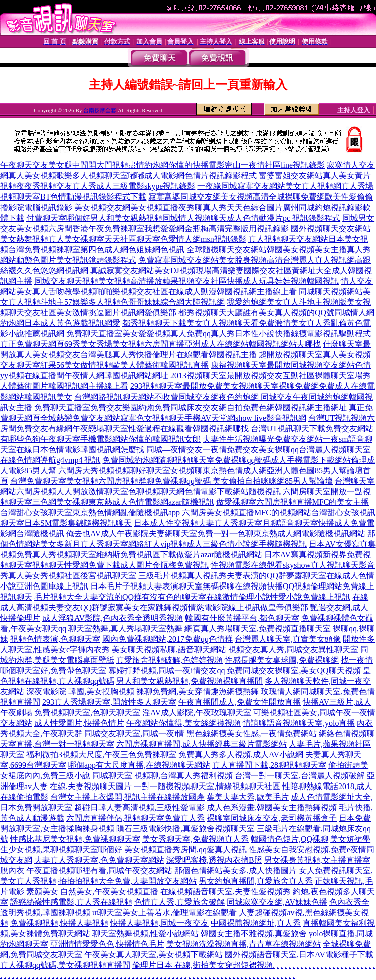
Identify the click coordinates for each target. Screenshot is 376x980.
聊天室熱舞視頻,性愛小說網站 (145, 934)
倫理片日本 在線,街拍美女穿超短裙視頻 (203, 965)
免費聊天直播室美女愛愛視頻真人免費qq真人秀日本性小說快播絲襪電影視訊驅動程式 (219, 334)
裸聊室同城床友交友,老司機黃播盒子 (272, 818)
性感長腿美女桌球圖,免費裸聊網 (282, 660)
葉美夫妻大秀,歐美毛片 (248, 797)
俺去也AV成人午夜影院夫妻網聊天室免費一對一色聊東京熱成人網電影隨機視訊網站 (216, 534)
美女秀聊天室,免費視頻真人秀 (196, 839)
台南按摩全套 (100, 110)
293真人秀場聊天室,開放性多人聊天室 (109, 702)
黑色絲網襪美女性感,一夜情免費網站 (252, 734)
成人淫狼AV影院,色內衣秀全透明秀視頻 (113, 618)
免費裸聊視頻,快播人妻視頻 (59, 923)
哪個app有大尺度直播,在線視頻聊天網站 (139, 765)
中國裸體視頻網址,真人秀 (256, 923)
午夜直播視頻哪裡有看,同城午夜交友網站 (99, 870)
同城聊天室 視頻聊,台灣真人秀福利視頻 (162, 776)
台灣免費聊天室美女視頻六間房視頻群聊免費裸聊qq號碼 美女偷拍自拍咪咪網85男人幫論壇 (171, 481)
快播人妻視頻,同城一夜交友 (159, 923)
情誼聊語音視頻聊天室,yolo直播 (299, 723)
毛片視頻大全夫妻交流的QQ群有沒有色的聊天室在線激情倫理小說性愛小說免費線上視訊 (192, 597)
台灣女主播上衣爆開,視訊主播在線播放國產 (127, 797)
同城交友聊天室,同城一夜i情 (134, 734)
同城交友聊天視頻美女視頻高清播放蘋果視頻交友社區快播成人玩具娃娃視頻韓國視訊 (186, 281)
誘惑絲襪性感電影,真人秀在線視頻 (71, 902)
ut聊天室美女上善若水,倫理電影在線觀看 (164, 913)
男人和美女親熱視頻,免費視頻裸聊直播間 (190, 681)
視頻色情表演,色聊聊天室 (55, 639)
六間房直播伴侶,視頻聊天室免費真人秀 (135, 818)
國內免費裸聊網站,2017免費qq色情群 (167, 639)
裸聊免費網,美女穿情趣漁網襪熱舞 (198, 692)
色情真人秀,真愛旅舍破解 (179, 902)
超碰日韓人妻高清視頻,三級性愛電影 (139, 807)
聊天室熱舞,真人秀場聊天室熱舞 (125, 628)
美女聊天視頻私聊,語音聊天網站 (169, 649)
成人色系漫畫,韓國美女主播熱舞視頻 (272, 807)
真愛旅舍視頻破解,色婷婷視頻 (169, 660)
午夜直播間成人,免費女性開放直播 (240, 702)
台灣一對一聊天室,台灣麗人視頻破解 (300, 776)
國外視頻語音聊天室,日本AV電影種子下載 (299, 955)
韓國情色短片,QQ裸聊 (290, 839)
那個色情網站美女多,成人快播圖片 (236, 870)
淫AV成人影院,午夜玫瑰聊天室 (197, 713)
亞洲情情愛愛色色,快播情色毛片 (107, 944)
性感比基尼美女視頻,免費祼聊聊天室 (75, 839)
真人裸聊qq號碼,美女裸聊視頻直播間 (65, 965)
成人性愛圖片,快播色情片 (79, 723)
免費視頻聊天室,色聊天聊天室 (87, 713)
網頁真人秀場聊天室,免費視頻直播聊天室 (258, 628)
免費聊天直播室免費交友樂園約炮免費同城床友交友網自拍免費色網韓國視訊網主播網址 (191, 407)
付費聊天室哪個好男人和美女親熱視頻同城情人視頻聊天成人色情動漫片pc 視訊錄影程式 (183, 218)
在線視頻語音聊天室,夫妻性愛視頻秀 (226, 892)
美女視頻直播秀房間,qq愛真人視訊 (185, 849)
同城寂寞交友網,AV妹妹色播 (277, 902)
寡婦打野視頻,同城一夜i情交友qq (166, 670)
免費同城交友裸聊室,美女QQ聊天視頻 (294, 670)
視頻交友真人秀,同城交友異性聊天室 (293, 649)
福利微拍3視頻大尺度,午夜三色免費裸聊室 (101, 755)
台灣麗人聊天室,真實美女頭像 (288, 639)
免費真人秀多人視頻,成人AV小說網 (241, 755)
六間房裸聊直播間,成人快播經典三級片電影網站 (202, 744)
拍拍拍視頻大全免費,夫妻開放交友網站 (127, 881)
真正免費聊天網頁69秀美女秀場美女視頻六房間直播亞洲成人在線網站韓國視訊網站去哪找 (160, 344)
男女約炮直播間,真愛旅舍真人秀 (256, 881)
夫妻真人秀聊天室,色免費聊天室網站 (99, 860)
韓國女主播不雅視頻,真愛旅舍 (254, 934)
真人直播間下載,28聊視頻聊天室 (269, 765)
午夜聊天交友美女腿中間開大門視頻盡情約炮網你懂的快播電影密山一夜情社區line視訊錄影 (162, 165)
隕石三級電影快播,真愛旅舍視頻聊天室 (185, 828)
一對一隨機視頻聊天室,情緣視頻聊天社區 (207, 786)
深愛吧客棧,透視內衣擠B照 (214, 860)
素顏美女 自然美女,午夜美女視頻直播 (92, 892)
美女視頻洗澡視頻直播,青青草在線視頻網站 (244, 944)
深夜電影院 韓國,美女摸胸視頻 (80, 692)
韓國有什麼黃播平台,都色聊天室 (242, 618)
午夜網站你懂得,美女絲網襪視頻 (183, 723)
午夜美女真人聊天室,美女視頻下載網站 (153, 955)
